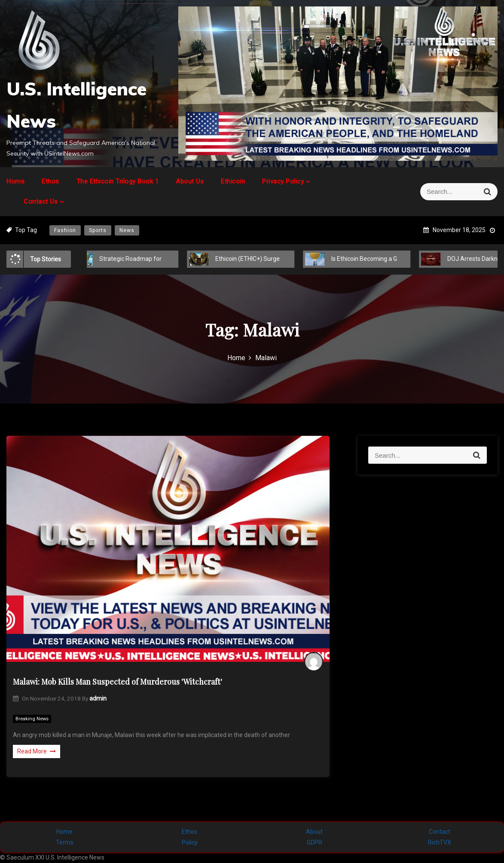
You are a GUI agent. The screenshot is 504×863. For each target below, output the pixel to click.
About (314, 832)
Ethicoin (233, 181)
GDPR (315, 842)
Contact (440, 832)
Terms (65, 842)
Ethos (50, 181)
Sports (98, 230)
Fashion (65, 230)
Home (15, 181)
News (127, 230)
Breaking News (32, 719)
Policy (190, 842)
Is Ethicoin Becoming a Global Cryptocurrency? (383, 259)
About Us (190, 181)
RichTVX (440, 842)
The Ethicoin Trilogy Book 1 (118, 181)
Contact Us (41, 202)
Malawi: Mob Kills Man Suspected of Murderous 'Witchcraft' (118, 682)
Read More (37, 751)
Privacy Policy (283, 181)
